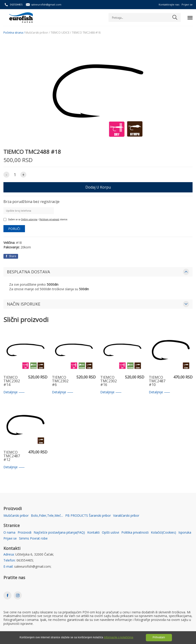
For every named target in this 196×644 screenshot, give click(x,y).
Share (11, 256)
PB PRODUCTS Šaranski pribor (88, 516)
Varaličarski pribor (126, 516)
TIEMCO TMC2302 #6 (60, 381)
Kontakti (93, 533)
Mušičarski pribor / (38, 33)
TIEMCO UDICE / (61, 33)
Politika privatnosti (135, 533)
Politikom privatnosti (49, 219)
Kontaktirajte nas (169, 4)
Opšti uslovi (110, 533)
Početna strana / (14, 33)
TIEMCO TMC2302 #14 (12, 381)
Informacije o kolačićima (119, 637)
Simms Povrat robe (33, 539)
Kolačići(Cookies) (163, 533)
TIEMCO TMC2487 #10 (157, 381)
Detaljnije (14, 392)
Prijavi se (187, 4)
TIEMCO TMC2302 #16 (109, 381)
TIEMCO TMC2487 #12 (12, 456)
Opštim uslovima (29, 219)
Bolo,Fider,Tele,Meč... (47, 516)
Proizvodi (24, 533)
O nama (9, 533)
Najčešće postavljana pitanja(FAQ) (59, 533)
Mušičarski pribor (16, 516)
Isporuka (185, 533)
